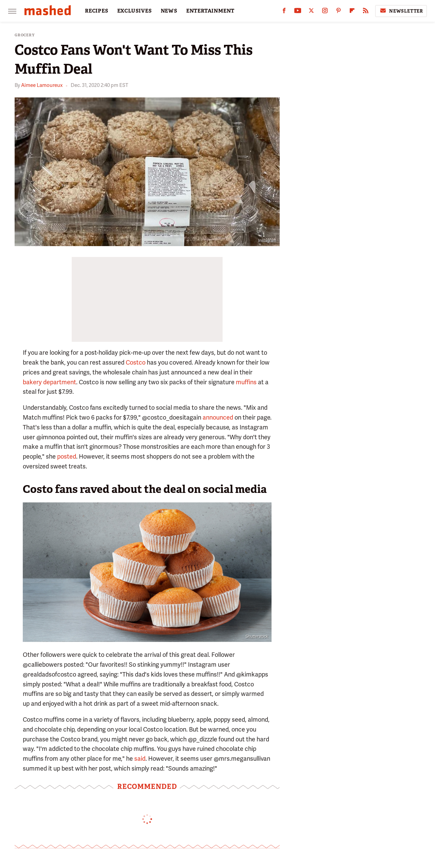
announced (218, 417)
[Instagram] (325, 12)
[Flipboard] (352, 12)
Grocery (25, 35)
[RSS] (366, 12)
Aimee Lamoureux (42, 85)
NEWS (169, 11)
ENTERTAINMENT (210, 11)
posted (67, 456)
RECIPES (97, 11)
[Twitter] (311, 12)
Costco (136, 362)
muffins (246, 382)
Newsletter (401, 11)
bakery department (49, 382)
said (140, 759)
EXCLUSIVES (135, 11)
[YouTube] (298, 12)
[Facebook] (284, 12)
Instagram (267, 241)
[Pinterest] (338, 12)
